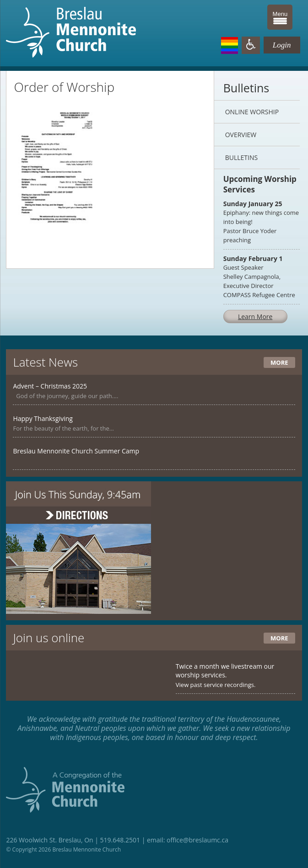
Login (282, 45)
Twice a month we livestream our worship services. (225, 671)
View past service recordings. (216, 685)
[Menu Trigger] (280, 17)
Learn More (255, 317)
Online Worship (252, 112)
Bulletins (241, 157)
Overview (241, 135)
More (279, 362)
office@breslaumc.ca (197, 840)
